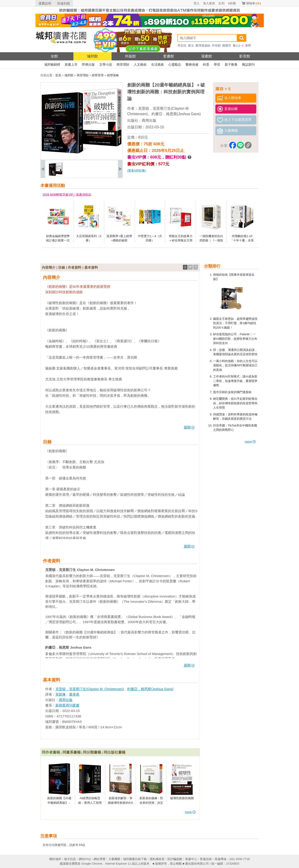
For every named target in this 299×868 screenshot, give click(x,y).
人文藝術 (140, 64)
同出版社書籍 (115, 752)
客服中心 (191, 859)
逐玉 (191, 46)
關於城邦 (55, 859)
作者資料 (75, 267)
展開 (189, 427)
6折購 (232, 3)
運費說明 (45, 3)
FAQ (82, 845)
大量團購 (114, 859)
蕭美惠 (74, 694)
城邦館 (92, 56)
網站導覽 (100, 859)
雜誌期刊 (248, 64)
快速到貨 (64, 3)
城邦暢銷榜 (52, 64)
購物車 (254, 3)
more (250, 442)
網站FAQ (85, 859)
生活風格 (157, 64)
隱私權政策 (157, 859)
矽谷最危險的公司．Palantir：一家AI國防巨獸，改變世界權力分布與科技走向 (235, 339)
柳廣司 (227, 46)
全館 (54, 56)
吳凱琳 (61, 694)
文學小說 (106, 64)
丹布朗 (216, 46)
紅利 (222, 3)
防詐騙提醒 (175, 859)
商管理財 (123, 64)
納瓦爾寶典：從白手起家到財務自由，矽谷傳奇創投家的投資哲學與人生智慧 (235, 403)
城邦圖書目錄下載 (135, 859)
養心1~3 (238, 46)
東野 (248, 46)
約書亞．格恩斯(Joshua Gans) (176, 114)
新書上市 (71, 64)
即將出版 (88, 64)
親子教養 (231, 64)
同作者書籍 (51, 752)
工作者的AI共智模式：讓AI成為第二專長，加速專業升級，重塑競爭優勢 (235, 381)
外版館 (130, 56)
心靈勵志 (175, 64)
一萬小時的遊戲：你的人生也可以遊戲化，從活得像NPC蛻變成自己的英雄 (235, 365)
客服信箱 (206, 859)
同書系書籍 (72, 752)
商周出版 (149, 120)
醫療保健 (192, 64)
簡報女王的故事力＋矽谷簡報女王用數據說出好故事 (181, 241)
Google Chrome (92, 864)
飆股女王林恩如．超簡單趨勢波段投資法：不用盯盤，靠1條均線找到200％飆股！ (235, 323)
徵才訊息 (70, 859)
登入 (197, 3)
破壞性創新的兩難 (182, 798)
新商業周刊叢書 (67, 705)
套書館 (169, 56)
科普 (206, 64)
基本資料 (91, 267)
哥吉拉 (182, 46)
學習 (217, 64)
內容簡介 (49, 267)
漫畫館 (207, 56)
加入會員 (209, 3)
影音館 (245, 56)
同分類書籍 (92, 752)
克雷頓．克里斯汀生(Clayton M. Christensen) (90, 689)
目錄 (62, 267)
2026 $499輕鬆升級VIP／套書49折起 (67, 195)
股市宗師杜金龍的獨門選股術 (232, 392)
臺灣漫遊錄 (203, 46)
